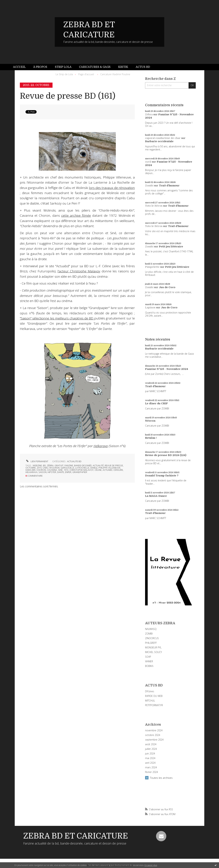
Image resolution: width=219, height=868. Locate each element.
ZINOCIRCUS (152, 638)
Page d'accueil (86, 74)
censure (118, 470)
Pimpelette (152, 267)
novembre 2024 (154, 730)
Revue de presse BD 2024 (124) (166, 455)
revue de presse (114, 465)
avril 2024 (150, 763)
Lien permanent (37, 461)
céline (98, 470)
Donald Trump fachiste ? (162, 476)
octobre (31, 468)
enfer (68, 472)
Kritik (123, 67)
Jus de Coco (167, 287)
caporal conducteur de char (163, 138)
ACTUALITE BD (74, 461)
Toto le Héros (154, 206)
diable (94, 468)
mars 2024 (151, 767)
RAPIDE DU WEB (154, 696)
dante (61, 472)
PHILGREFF (151, 643)
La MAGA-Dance (156, 496)
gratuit (59, 465)
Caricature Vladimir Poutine (115, 74)
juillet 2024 (151, 749)
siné (60, 470)
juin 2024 (150, 754)
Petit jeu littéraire (171, 247)
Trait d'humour (169, 186)
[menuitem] (21, 67)
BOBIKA (149, 666)
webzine (37, 465)
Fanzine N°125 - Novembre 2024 (167, 369)
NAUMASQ (151, 629)
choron (41, 470)
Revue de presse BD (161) (68, 96)
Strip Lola (63, 67)
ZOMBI (149, 634)
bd (44, 465)
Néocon (150, 421)
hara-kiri (30, 470)
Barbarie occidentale (159, 141)
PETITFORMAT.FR (154, 705)
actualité (98, 465)
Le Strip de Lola (64, 74)
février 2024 (152, 772)
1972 (66, 470)
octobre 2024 (153, 735)
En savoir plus (151, 865)
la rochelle (82, 468)
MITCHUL (150, 701)
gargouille (67, 468)
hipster (52, 472)
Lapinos (150, 307)
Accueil (19, 67)
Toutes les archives (161, 778)
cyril (148, 162)
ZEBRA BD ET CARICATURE (76, 836)
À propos (40, 67)
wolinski (54, 468)
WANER (149, 661)
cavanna (52, 470)
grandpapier (80, 472)
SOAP (148, 657)
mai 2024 (150, 758)
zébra (50, 465)
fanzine (69, 465)
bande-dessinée (83, 465)
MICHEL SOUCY (153, 652)
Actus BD (143, 67)
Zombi (149, 186)
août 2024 (151, 744)
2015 (39, 468)
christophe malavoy (82, 470)
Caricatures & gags (95, 67)
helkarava (31, 472)
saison (43, 472)
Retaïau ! (151, 438)
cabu (45, 468)
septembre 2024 (154, 740)
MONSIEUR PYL (153, 647)
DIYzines (150, 691)
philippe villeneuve (109, 468)
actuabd (108, 470)
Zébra (149, 114)
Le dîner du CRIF (156, 403)
